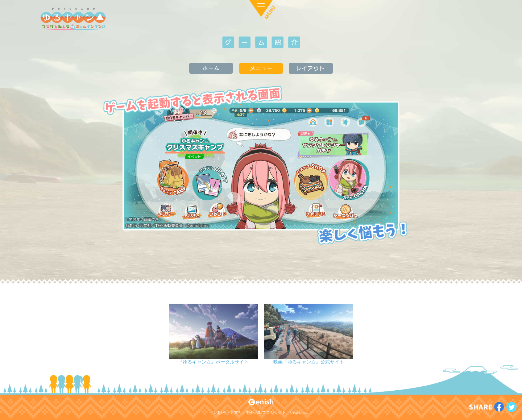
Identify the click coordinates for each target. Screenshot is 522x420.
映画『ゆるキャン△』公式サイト (309, 362)
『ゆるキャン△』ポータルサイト (213, 362)
